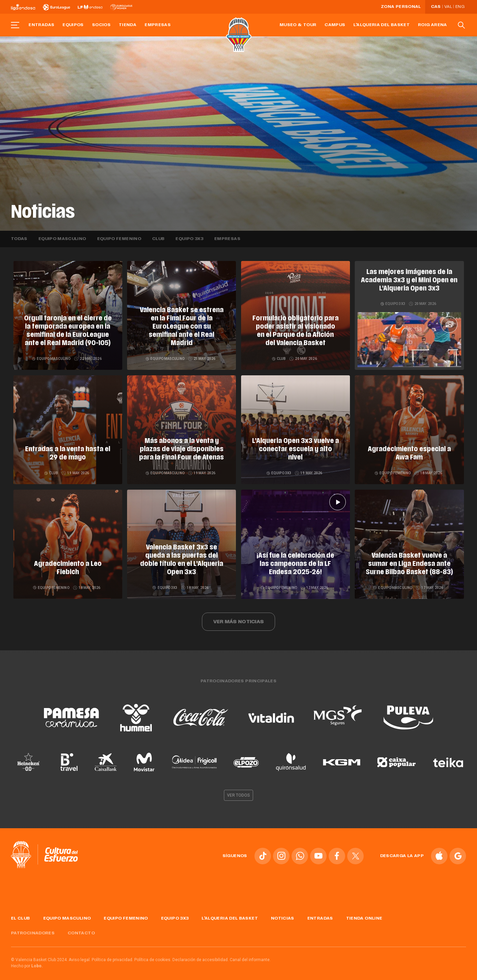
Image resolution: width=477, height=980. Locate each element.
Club (158, 239)
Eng (460, 7)
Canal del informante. (250, 954)
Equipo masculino (62, 239)
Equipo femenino (119, 239)
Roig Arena (433, 25)
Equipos (73, 25)
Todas (19, 239)
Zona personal (401, 7)
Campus (335, 25)
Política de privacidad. (112, 954)
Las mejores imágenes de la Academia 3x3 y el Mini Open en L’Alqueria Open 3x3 (409, 281)
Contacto (81, 927)
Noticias (283, 912)
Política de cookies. (153, 954)
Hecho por (27, 960)
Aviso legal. (80, 954)
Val (448, 7)
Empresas (158, 25)
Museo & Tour (298, 25)
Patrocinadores (33, 927)
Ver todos (239, 789)
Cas (436, 7)
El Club (21, 912)
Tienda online (364, 912)
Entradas (41, 25)
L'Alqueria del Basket (382, 25)
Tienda (128, 25)
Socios (101, 25)
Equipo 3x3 (189, 239)
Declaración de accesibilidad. (201, 954)
